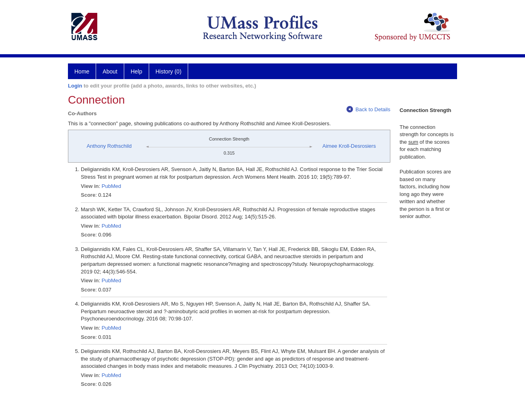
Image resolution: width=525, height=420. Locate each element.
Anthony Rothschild (109, 146)
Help (136, 71)
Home (82, 71)
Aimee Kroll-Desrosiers (349, 146)
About (110, 71)
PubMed (111, 186)
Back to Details (368, 109)
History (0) (169, 71)
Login (75, 86)
